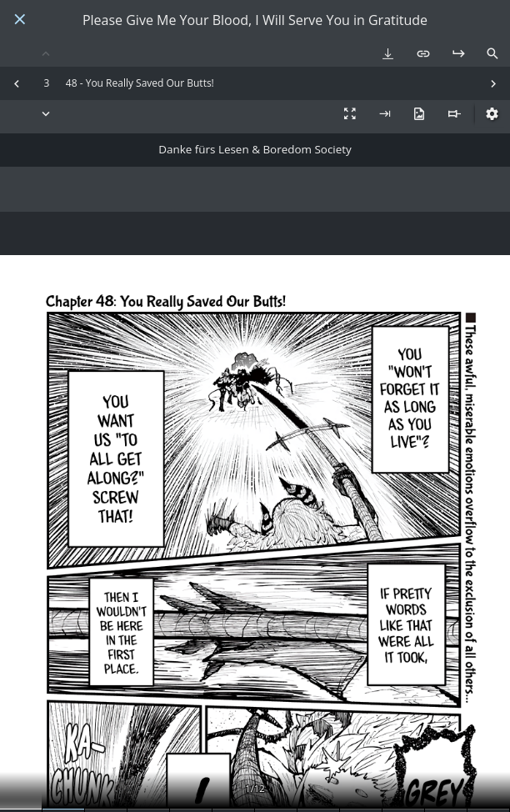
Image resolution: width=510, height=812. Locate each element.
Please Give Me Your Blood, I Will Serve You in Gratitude (255, 20)
